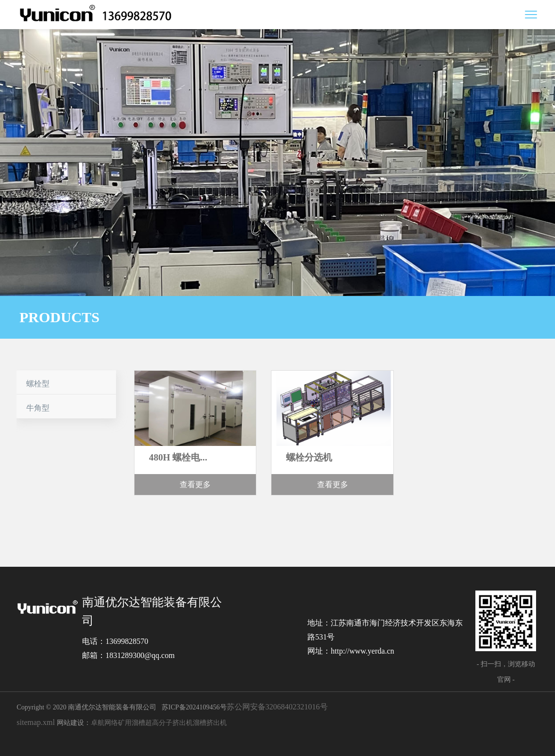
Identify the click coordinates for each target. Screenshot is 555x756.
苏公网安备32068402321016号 (277, 707)
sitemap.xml (36, 722)
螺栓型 (38, 384)
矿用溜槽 (132, 723)
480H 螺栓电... (178, 457)
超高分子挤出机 (169, 723)
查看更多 (195, 485)
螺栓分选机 (309, 457)
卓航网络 (104, 723)
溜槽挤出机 (210, 723)
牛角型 (38, 408)
